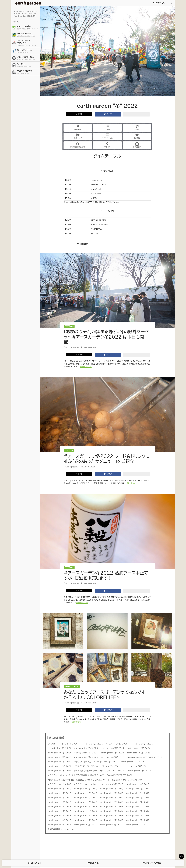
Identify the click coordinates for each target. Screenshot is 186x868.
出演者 (137, 127)
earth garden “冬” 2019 (112, 789)
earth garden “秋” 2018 (138, 789)
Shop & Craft (72, 687)
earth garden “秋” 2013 (60, 816)
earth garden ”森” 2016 (86, 802)
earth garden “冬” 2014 (138, 811)
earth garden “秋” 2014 (86, 811)
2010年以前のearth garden (61, 829)
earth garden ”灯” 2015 (138, 807)
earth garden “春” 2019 (86, 789)
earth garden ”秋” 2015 (60, 807)
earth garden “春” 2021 (136, 766)
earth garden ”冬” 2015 (60, 811)
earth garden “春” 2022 (106, 762)
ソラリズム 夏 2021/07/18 (86, 766)
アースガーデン (28, 3)
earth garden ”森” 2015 (112, 807)
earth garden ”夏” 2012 (86, 820)
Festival (69, 326)
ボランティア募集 (152, 863)
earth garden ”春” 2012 (112, 820)
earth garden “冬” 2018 (112, 793)
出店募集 (137, 136)
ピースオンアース (28, 51)
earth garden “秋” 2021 (60, 766)
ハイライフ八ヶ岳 (28, 35)
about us (34, 863)
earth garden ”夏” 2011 (85, 825)
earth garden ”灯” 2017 (86, 798)
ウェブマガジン (159, 3)
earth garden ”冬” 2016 (138, 802)
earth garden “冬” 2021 (60, 771)
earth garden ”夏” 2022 (60, 762)
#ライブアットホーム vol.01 (85, 784)
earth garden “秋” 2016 (138, 798)
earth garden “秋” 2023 (112, 753)
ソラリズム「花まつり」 (83, 762)
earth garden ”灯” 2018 (86, 793)
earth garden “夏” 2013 (86, 816)
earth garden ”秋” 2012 (60, 820)
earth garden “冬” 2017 (112, 798)
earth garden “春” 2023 (60, 757)
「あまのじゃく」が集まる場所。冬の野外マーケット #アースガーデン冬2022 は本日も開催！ (106, 337)
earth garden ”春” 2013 (112, 816)
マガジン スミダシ (28, 72)
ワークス (28, 65)
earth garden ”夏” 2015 (86, 807)
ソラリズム (28, 43)
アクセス (107, 145)
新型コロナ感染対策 (78, 145)
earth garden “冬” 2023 (86, 757)
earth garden (28, 28)
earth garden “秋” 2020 (139, 771)
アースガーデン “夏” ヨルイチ (60, 748)
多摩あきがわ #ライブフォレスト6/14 (127, 780)
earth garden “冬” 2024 (86, 753)
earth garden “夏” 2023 (139, 753)
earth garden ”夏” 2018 (60, 793)
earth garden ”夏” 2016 (60, 802)
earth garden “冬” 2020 (111, 784)
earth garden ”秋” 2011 (60, 825)
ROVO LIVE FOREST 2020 (120, 775)
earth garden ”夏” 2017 (60, 798)
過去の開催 (137, 145)
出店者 (107, 127)
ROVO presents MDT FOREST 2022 (145, 757)
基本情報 (78, 127)
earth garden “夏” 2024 (139, 748)
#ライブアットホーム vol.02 (60, 784)
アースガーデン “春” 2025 (142, 744)
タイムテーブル (107, 136)
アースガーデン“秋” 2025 (117, 744)
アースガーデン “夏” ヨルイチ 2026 (63, 744)
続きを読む (86, 367)
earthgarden (89, 347)
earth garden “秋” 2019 (138, 784)
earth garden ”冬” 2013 (138, 816)
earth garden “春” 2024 (60, 753)
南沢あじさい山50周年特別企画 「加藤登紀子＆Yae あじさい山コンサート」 (78, 780)
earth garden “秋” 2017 (138, 793)
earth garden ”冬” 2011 (137, 825)
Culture (69, 451)
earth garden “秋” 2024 (112, 748)
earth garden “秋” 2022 (112, 757)
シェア (108, 114)
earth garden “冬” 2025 (86, 748)
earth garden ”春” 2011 (111, 825)
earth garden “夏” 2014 (112, 811)
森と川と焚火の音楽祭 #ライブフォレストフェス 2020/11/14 (99, 771)
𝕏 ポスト (79, 114)
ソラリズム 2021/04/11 (111, 766)
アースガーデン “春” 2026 (92, 744)
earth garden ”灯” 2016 (112, 802)
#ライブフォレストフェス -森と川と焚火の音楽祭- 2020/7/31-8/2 (76, 775)
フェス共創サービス (28, 58)
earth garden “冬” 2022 (132, 762)
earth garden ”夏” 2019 (60, 789)
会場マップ (78, 136)
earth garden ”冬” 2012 (138, 820)
